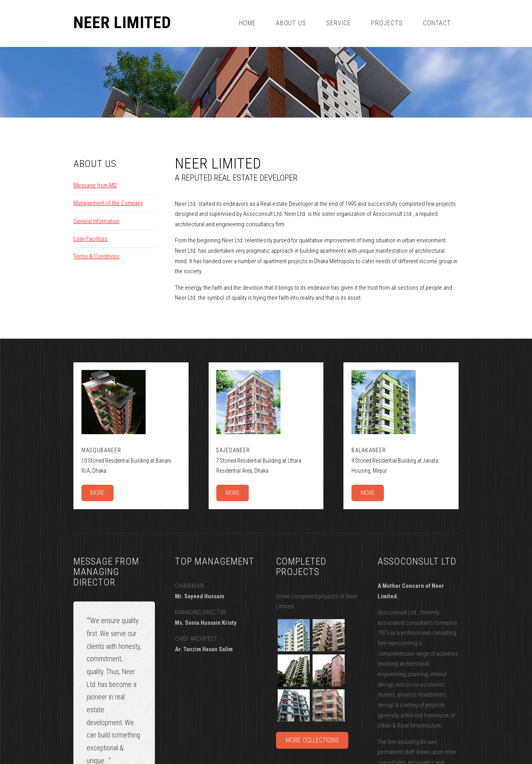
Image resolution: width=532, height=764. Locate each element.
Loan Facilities (90, 239)
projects (387, 23)
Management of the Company (108, 203)
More (97, 493)
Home (248, 23)
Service (339, 23)
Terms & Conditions (96, 256)
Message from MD (95, 185)
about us (291, 23)
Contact (437, 23)
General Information (96, 221)
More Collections (312, 740)
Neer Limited (122, 23)
